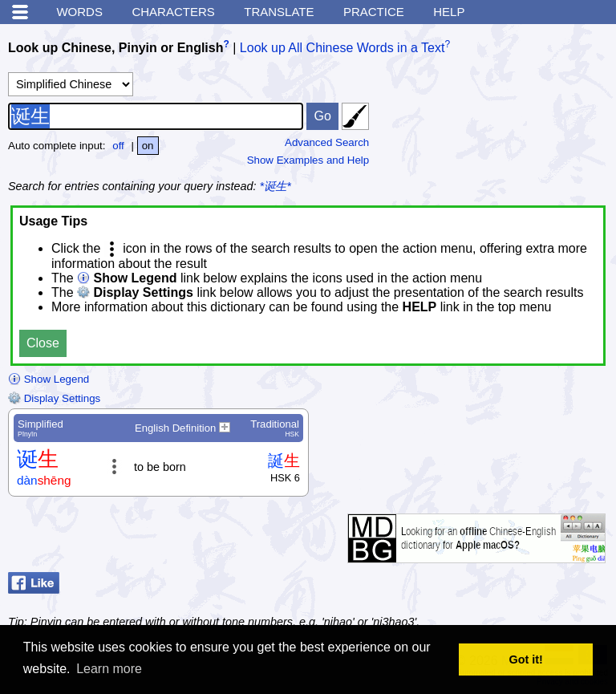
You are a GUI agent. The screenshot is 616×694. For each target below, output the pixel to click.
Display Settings (54, 398)
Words (79, 12)
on (148, 146)
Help (449, 12)
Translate (279, 12)
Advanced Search (327, 142)
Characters (173, 12)
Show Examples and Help (308, 160)
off (118, 146)
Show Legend (49, 379)
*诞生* (276, 186)
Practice (374, 12)
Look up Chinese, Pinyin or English (115, 48)
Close (43, 343)
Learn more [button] (109, 669)
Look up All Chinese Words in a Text (342, 48)
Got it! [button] (526, 660)
